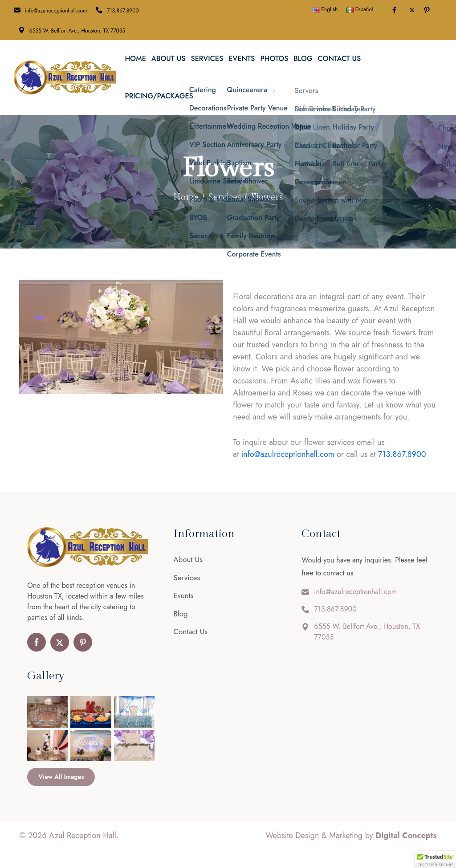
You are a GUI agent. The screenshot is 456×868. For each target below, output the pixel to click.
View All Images (61, 777)
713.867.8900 (123, 11)
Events (242, 59)
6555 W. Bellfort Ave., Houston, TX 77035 (77, 31)
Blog (303, 59)
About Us (169, 59)
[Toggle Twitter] (412, 10)
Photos (274, 59)
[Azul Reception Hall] (65, 77)
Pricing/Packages (159, 96)
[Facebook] (396, 11)
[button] (436, 860)
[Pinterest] (428, 11)
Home (135, 59)
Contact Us (340, 59)
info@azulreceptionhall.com (56, 11)
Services (207, 59)
